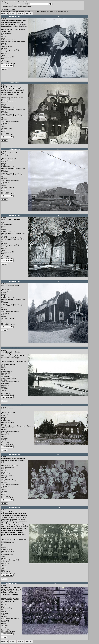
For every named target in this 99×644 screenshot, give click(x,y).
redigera (30, 80)
